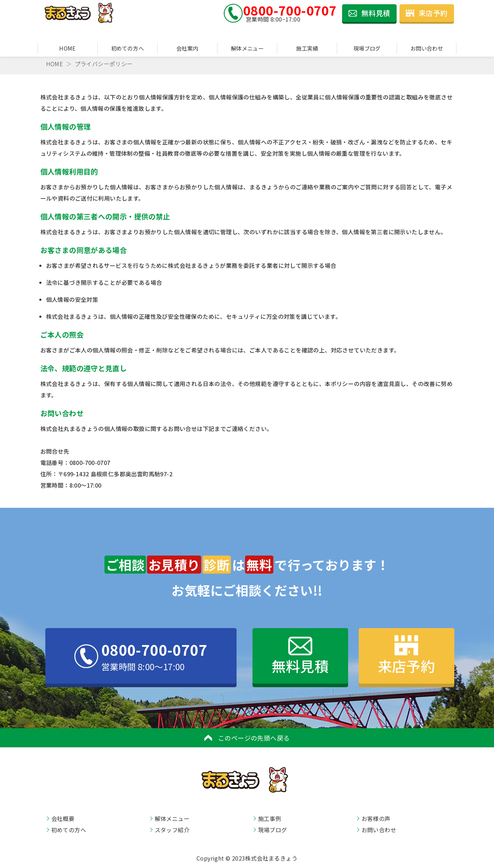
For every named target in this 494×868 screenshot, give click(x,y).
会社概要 (63, 818)
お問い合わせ (427, 48)
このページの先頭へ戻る (247, 738)
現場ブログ (367, 48)
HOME (67, 48)
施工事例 (270, 818)
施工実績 (307, 48)
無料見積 (369, 13)
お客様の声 (376, 818)
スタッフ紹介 (172, 830)
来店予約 (427, 13)
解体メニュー (247, 48)
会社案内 (187, 48)
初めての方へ (127, 48)
